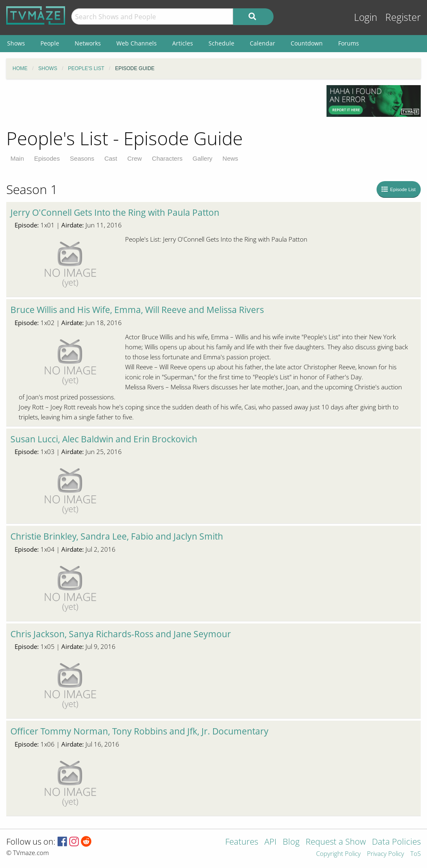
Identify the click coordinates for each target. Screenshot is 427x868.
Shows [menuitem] (16, 43)
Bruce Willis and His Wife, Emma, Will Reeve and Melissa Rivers (137, 310)
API (270, 842)
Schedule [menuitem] (221, 43)
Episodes (47, 158)
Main (17, 158)
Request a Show (336, 842)
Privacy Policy (386, 854)
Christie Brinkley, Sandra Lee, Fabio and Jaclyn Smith (117, 536)
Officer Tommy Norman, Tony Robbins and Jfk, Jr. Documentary (139, 731)
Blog (291, 842)
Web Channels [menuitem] (137, 43)
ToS (416, 854)
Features (242, 842)
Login (366, 17)
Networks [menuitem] (88, 43)
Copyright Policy (338, 854)
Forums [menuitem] (349, 43)
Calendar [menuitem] (262, 43)
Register (403, 17)
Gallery (203, 158)
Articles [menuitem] (183, 43)
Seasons (82, 158)
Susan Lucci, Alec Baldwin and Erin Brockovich (104, 439)
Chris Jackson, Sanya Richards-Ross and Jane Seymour (121, 634)
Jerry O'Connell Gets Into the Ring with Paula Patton (115, 212)
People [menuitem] (50, 43)
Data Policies (396, 842)
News (231, 158)
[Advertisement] (160, 104)
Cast (111, 158)
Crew (134, 158)
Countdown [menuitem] (307, 43)
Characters (167, 158)
